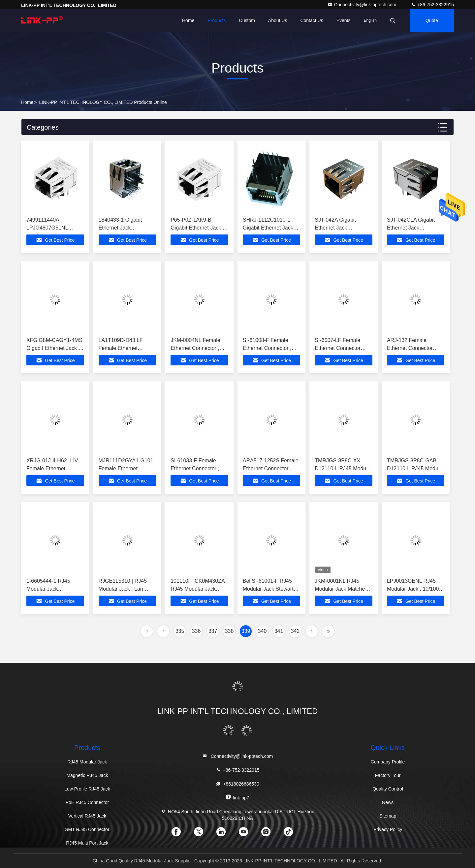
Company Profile (388, 762)
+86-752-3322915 (432, 5)
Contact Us (312, 20)
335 (180, 631)
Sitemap (388, 816)
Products (217, 20)
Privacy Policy (388, 829)
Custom (247, 20)
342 (295, 631)
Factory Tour (388, 775)
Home (188, 20)
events (344, 20)
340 (262, 631)
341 (279, 631)
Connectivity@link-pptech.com (363, 5)
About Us (278, 20)
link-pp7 (237, 797)
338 (229, 631)
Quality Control (388, 789)
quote (432, 20)
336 (196, 631)
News (388, 802)
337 (213, 631)
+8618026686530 (237, 784)
